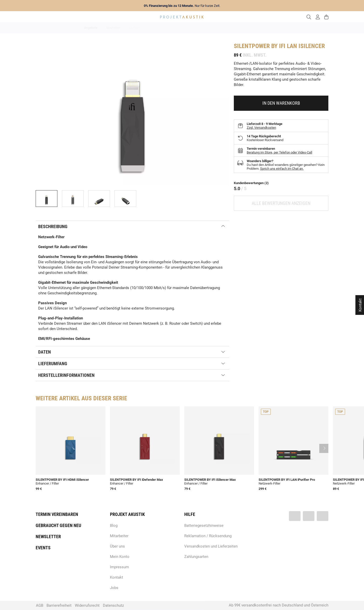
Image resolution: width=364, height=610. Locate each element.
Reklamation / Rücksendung (208, 536)
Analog (154, 28)
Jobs (114, 588)
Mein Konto (120, 557)
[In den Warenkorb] (281, 103)
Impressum (119, 567)
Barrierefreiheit (59, 605)
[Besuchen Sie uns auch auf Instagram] (323, 516)
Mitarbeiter (119, 536)
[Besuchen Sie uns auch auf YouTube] (309, 516)
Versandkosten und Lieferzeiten (211, 546)
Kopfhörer (256, 28)
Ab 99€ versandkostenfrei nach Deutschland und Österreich (279, 605)
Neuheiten (113, 28)
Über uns (117, 546)
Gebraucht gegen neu (58, 525)
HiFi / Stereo (176, 28)
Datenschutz (113, 605)
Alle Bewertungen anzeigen (281, 203)
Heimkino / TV (203, 28)
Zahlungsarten (196, 557)
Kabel (276, 28)
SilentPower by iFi (260, 46)
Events (43, 548)
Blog (114, 526)
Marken (134, 28)
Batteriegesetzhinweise (204, 526)
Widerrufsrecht (87, 605)
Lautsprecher (231, 28)
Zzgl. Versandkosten (261, 128)
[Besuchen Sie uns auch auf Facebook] (295, 516)
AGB (40, 605)
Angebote (91, 28)
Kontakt (117, 577)
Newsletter (48, 537)
